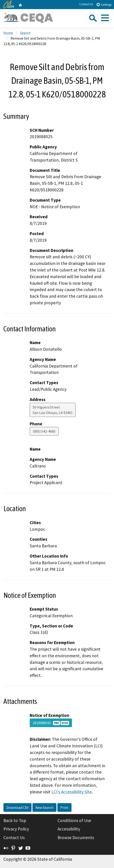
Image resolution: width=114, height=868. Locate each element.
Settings (104, 4)
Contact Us (86, 4)
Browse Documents (76, 838)
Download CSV (17, 807)
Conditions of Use (74, 820)
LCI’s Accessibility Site (72, 792)
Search (25, 33)
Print (64, 807)
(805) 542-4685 (44, 431)
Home (8, 33)
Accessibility (69, 829)
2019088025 (51, 723)
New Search (44, 807)
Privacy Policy (16, 829)
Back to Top (15, 820)
